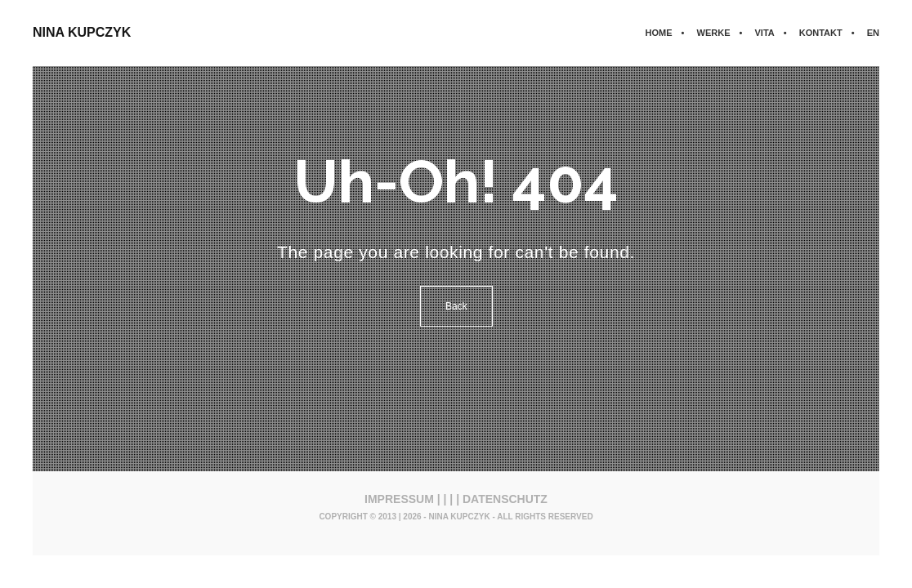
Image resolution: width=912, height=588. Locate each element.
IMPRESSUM (399, 499)
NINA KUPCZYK (82, 32)
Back (456, 306)
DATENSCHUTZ (505, 499)
